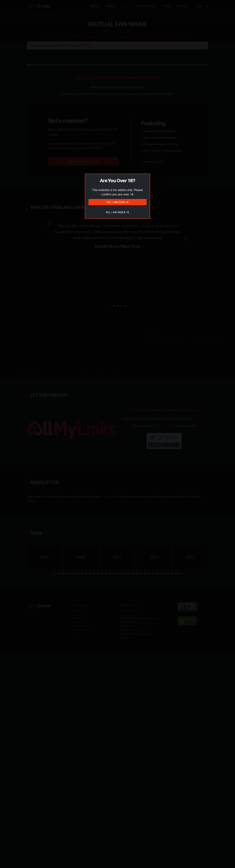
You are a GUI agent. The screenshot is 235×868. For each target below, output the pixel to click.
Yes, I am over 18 (117, 202)
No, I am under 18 (117, 212)
